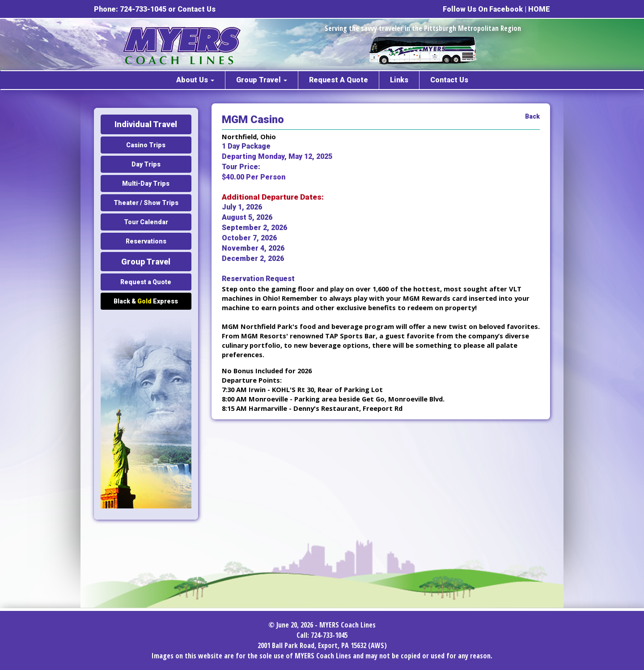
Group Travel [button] (146, 262)
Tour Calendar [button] (146, 222)
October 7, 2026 (249, 238)
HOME (539, 9)
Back (532, 116)
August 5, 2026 (247, 217)
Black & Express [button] (146, 301)
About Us (195, 80)
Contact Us (197, 9)
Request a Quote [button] (146, 282)
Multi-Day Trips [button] (146, 184)
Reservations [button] (146, 241)
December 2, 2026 (253, 258)
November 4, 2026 (253, 248)
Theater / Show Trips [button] (146, 203)
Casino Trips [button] (146, 145)
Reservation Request (258, 279)
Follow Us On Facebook (483, 9)
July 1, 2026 (242, 207)
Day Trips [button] (146, 164)
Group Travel (262, 80)
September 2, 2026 (254, 228)
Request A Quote (339, 80)
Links (399, 80)
